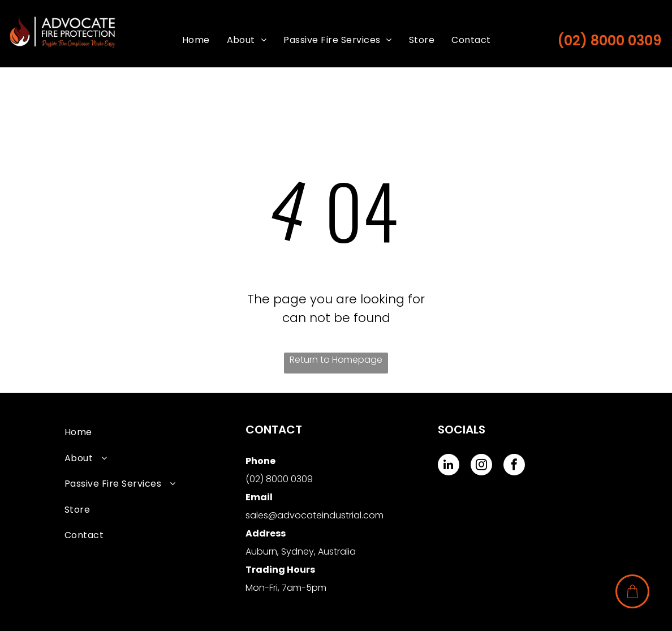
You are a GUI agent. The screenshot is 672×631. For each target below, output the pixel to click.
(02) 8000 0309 (609, 40)
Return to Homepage (336, 360)
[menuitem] (196, 40)
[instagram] (481, 466)
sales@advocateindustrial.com (315, 515)
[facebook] (514, 466)
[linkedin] (449, 466)
